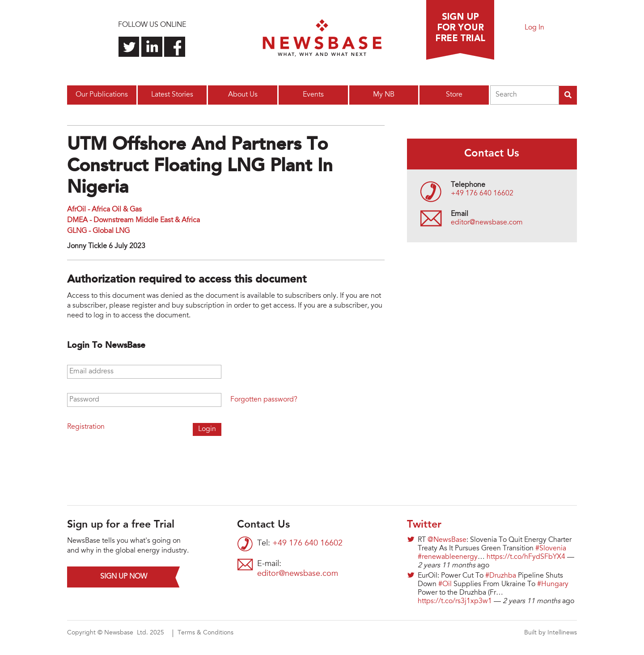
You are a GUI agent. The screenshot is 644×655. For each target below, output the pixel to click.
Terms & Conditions (205, 633)
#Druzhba (501, 576)
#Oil (445, 584)
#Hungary (553, 584)
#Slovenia (551, 549)
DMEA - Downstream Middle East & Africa (133, 220)
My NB (384, 95)
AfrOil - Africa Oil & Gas (104, 210)
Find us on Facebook (175, 47)
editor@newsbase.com (487, 223)
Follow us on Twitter (129, 47)
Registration (86, 427)
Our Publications (102, 95)
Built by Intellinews (551, 633)
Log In (534, 28)
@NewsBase (447, 540)
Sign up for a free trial (460, 30)
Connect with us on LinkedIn (152, 47)
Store (454, 95)
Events (313, 95)
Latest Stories (172, 95)
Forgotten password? (264, 400)
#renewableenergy (448, 557)
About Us (243, 95)
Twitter (424, 525)
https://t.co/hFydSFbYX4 (526, 557)
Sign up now (124, 577)
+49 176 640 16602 (482, 194)
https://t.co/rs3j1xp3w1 (455, 601)
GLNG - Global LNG (98, 231)
